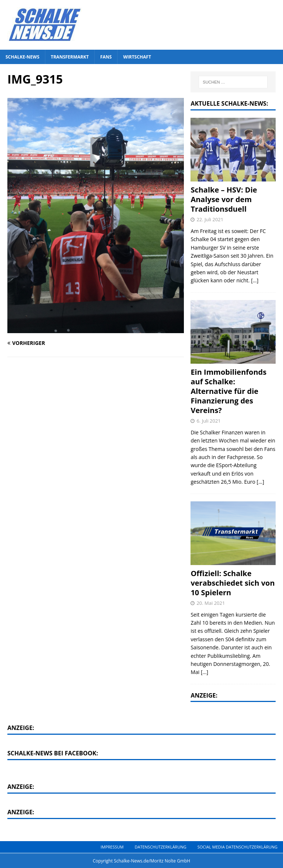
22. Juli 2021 (210, 219)
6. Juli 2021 (208, 421)
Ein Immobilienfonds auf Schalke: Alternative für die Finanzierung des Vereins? (228, 391)
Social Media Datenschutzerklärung (237, 847)
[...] (255, 280)
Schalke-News (22, 57)
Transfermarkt (70, 57)
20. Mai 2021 (211, 603)
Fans (106, 57)
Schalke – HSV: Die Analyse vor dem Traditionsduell (224, 199)
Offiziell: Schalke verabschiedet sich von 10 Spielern (233, 583)
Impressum (112, 847)
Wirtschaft (137, 57)
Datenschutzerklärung (160, 847)
